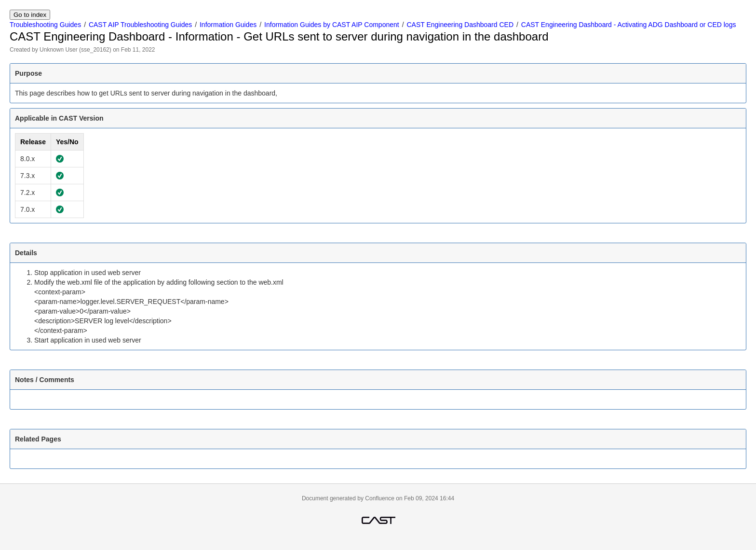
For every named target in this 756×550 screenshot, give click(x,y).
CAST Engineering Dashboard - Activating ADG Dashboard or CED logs (629, 25)
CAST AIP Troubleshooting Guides (140, 25)
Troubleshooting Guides (45, 25)
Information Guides (228, 25)
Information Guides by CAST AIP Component (332, 25)
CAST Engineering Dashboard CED (460, 25)
